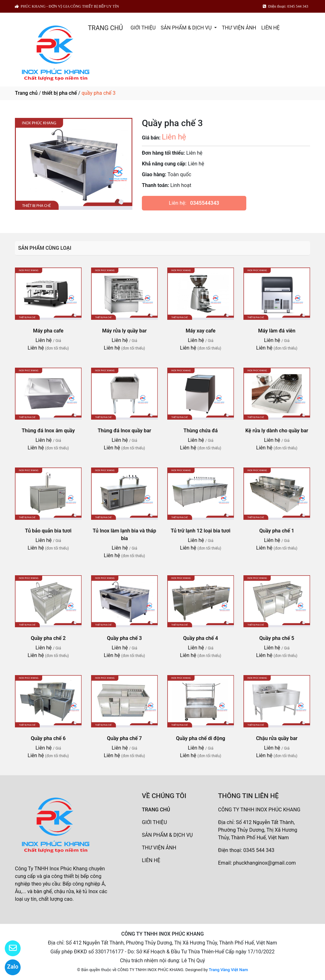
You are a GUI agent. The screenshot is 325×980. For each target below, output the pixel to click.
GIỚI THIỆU (143, 28)
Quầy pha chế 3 (124, 638)
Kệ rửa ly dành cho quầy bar (277, 431)
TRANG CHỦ (105, 28)
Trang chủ (26, 93)
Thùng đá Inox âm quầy (48, 431)
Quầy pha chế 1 (277, 531)
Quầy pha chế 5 (277, 638)
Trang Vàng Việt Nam (228, 970)
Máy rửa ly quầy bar (124, 331)
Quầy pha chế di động (201, 738)
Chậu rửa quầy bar (277, 738)
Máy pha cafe (48, 331)
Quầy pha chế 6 (48, 738)
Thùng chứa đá (201, 431)
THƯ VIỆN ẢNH (239, 28)
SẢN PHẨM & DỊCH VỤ (187, 28)
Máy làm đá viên (277, 331)
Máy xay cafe (201, 331)
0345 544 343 (259, 850)
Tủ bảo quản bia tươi (48, 531)
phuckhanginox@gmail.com (264, 863)
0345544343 (205, 203)
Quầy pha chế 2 (48, 638)
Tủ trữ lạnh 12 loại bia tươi (201, 531)
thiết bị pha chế (60, 93)
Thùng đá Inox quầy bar (124, 431)
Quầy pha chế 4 (201, 638)
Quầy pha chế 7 (124, 738)
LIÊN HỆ (270, 28)
